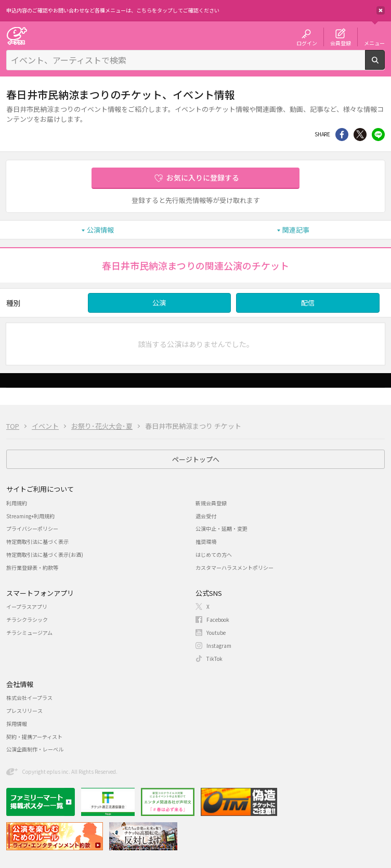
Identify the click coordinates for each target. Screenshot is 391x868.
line (378, 135)
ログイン (307, 43)
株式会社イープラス (29, 698)
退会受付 (206, 516)
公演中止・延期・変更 (221, 528)
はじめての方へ (214, 554)
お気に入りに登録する (203, 177)
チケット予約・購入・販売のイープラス (17, 36)
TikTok (214, 659)
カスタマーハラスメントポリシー (234, 567)
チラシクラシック (27, 620)
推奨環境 (206, 541)
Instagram (219, 646)
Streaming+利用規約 (30, 516)
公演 (159, 303)
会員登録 (341, 43)
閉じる (381, 10)
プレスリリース (24, 711)
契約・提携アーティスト (34, 737)
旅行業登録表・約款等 (32, 567)
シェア (342, 135)
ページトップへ (196, 459)
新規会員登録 (211, 503)
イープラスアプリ (27, 607)
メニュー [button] (374, 43)
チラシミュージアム (29, 633)
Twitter (360, 135)
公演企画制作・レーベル (35, 749)
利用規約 (17, 503)
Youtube (216, 633)
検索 (385, 66)
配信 (308, 303)
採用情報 (17, 724)
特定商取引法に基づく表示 (37, 541)
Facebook (218, 620)
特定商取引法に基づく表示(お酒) (45, 554)
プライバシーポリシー (32, 528)
